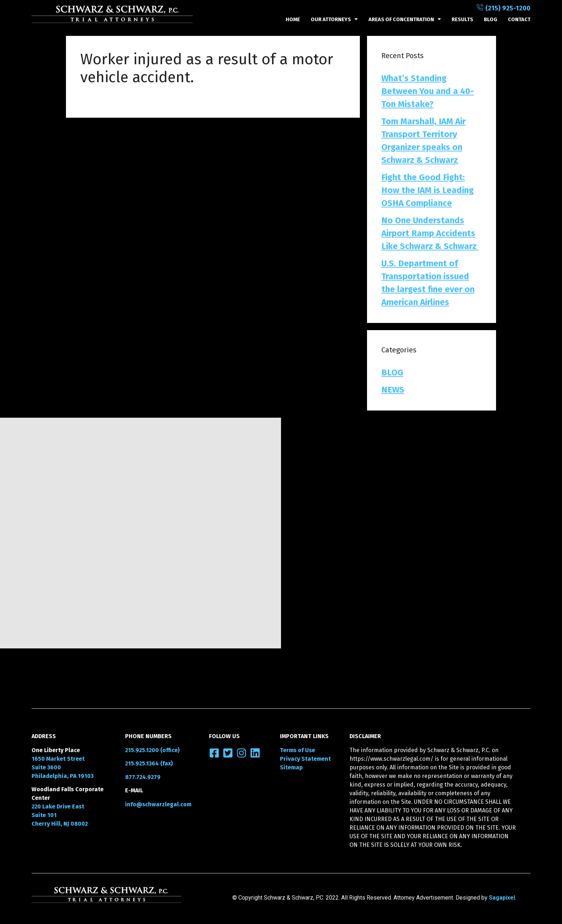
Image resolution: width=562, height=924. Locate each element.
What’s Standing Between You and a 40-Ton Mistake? (428, 91)
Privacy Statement (305, 759)
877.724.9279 (143, 777)
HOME (293, 19)
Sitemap (291, 767)
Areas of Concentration (405, 19)
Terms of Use (297, 750)
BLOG (490, 19)
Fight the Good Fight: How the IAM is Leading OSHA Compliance (428, 190)
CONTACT (519, 19)
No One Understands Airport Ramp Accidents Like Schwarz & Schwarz (430, 233)
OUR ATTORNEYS (334, 19)
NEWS (393, 390)
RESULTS (462, 19)
